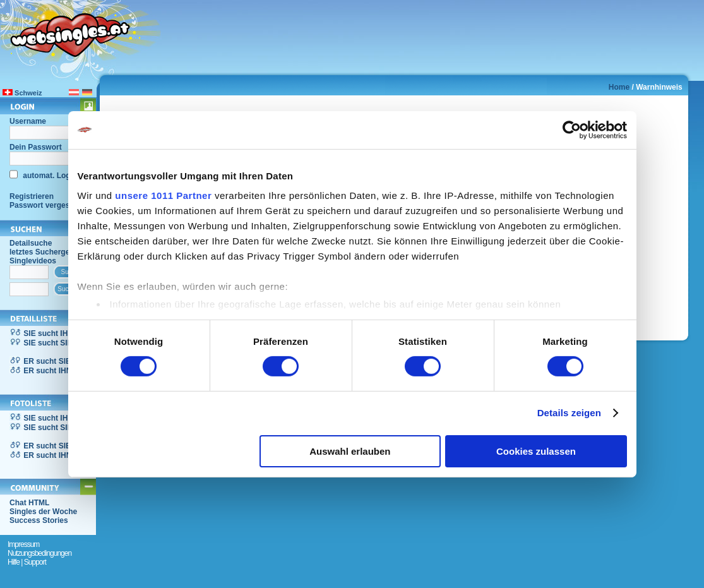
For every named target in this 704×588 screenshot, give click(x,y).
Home (619, 87)
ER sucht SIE (47, 361)
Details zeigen (569, 413)
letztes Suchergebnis (47, 252)
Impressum (23, 544)
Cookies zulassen (536, 451)
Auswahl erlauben (350, 451)
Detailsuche (31, 243)
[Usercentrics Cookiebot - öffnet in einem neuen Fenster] (572, 129)
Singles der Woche (43, 512)
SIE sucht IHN (48, 333)
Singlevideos (33, 261)
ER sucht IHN (47, 371)
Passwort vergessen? (48, 205)
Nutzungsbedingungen (39, 553)
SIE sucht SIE (48, 343)
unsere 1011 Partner (163, 195)
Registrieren (32, 196)
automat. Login (49, 176)
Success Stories (39, 520)
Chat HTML (29, 503)
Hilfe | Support (27, 562)
